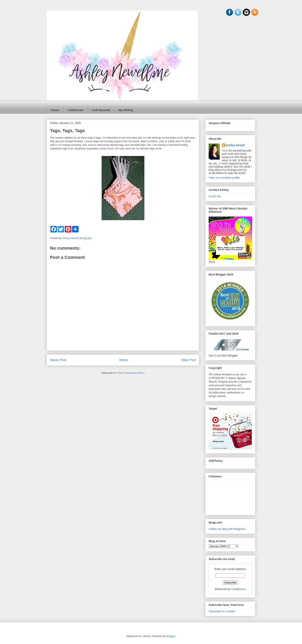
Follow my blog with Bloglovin (227, 529)
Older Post (188, 360)
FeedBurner (239, 589)
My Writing (126, 110)
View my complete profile (224, 178)
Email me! (215, 196)
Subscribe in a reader (222, 611)
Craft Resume (101, 110)
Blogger (171, 636)
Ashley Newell (235, 145)
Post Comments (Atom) (131, 373)
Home (55, 110)
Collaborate (75, 110)
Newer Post (58, 360)
